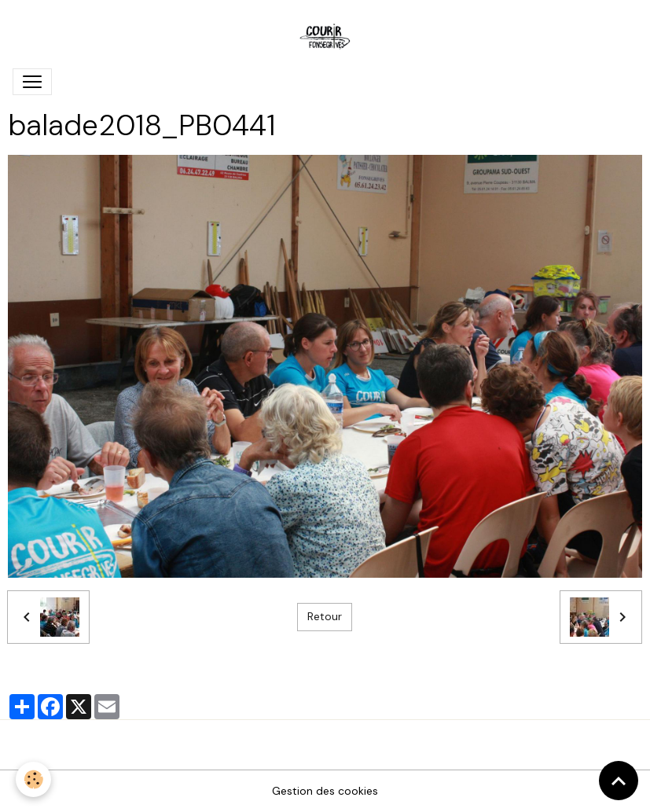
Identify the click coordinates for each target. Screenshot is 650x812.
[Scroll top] (619, 781)
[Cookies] (33, 779)
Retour (325, 616)
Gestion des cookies (325, 791)
